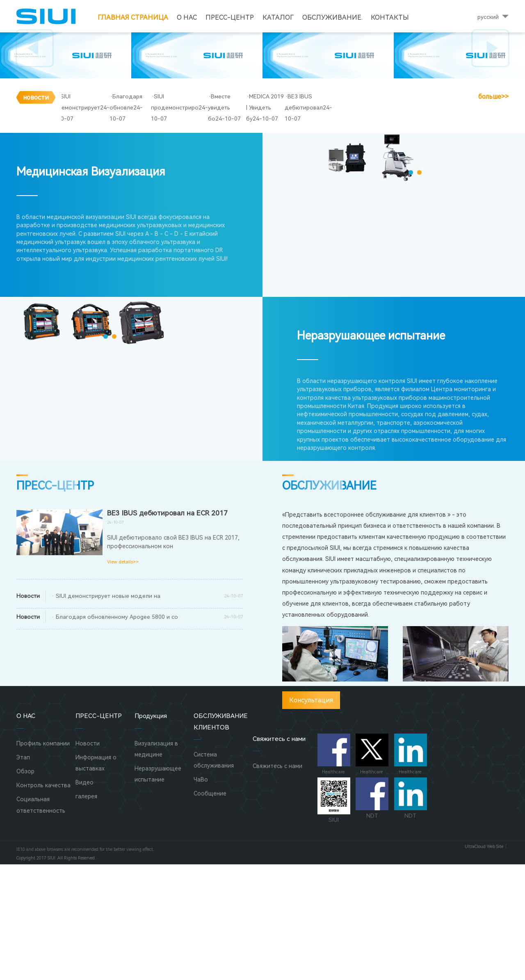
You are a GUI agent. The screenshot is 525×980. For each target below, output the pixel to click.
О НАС (187, 17)
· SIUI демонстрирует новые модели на (106, 711)
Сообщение (210, 909)
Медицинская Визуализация (91, 288)
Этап (23, 873)
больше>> (493, 234)
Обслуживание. (332, 17)
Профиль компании (43, 859)
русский (488, 17)
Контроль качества (43, 901)
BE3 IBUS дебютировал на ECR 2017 (167, 629)
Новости (88, 859)
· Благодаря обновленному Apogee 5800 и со (115, 732)
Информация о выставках (96, 879)
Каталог (278, 17)
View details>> (123, 678)
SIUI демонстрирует (90, 234)
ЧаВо (201, 895)
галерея (86, 912)
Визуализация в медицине (156, 865)
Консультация (311, 816)
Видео (84, 898)
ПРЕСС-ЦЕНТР (230, 17)
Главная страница (133, 17)
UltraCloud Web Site (484, 962)
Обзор (25, 887)
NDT (372, 914)
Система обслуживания (214, 876)
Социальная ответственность (41, 921)
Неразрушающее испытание (371, 452)
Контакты (390, 17)
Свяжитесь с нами (277, 882)
